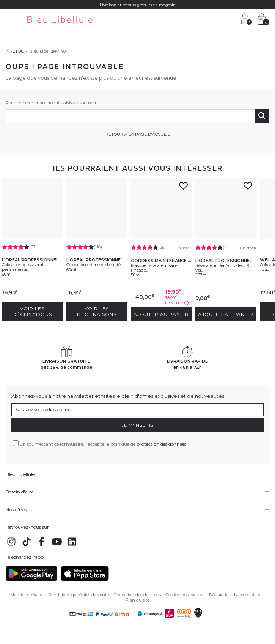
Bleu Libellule (43, 51)
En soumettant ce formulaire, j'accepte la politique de (103, 444)
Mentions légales (27, 595)
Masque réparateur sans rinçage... (154, 268)
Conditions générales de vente (79, 595)
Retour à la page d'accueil (138, 134)
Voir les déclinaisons (32, 311)
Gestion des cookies (185, 595)
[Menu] (10, 20)
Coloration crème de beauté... (95, 265)
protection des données (161, 444)
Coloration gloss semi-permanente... (23, 267)
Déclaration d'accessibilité (235, 595)
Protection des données (137, 595)
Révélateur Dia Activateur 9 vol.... (222, 268)
